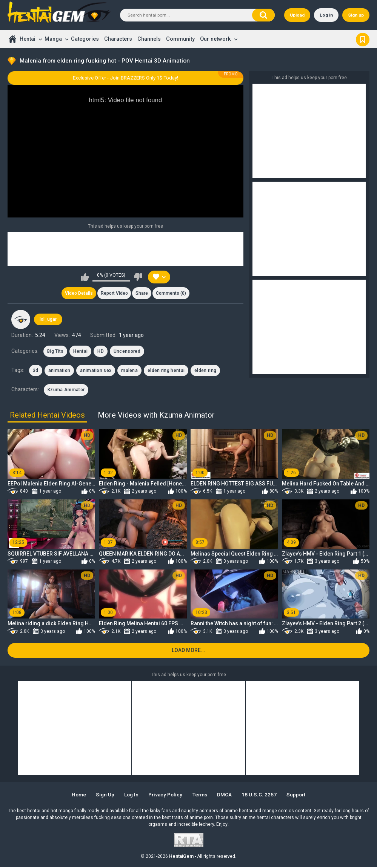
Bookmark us (363, 39)
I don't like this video (138, 277)
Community (180, 39)
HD (101, 352)
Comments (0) (171, 294)
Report (114, 294)
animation (59, 371)
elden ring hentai (166, 371)
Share (142, 294)
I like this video (85, 277)
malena (129, 371)
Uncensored (127, 352)
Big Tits (55, 352)
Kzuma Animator (66, 390)
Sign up (356, 15)
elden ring (205, 371)
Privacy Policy (165, 795)
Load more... (188, 651)
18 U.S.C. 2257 (261, 795)
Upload (297, 15)
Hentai (28, 39)
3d (36, 371)
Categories (85, 39)
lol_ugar (48, 320)
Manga (53, 39)
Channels (149, 39)
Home (12, 39)
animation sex (96, 371)
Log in (326, 15)
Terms (201, 795)
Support (299, 795)
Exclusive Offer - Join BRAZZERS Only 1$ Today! (125, 78)
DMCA (226, 795)
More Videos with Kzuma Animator (156, 415)
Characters (118, 39)
